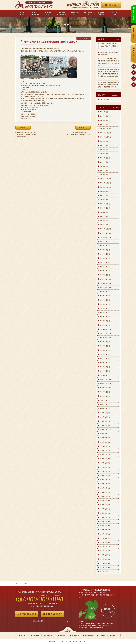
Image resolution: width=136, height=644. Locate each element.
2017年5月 (105, 559)
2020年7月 (105, 400)
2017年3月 (105, 567)
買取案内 (36, 635)
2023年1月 (105, 275)
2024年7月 (105, 200)
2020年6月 (105, 404)
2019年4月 (105, 463)
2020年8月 (105, 396)
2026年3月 (105, 116)
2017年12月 (105, 530)
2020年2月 (105, 421)
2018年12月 (105, 480)
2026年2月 (104, 120)
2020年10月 (105, 388)
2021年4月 (105, 363)
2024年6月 (105, 204)
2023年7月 (105, 250)
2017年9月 (105, 542)
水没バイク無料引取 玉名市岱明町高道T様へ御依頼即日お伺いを (51, 42)
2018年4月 (105, 513)
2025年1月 (105, 175)
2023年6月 (105, 254)
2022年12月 (105, 279)
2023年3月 (105, 267)
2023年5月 (105, 258)
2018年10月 (105, 488)
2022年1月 (105, 325)
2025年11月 (105, 133)
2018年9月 (105, 492)
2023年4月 (105, 262)
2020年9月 (105, 392)
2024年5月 (105, 208)
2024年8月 (105, 196)
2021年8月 (105, 346)
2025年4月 (105, 162)
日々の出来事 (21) (105, 99)
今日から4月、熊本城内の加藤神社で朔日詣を (108, 53)
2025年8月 (105, 145)
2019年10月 (105, 438)
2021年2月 (105, 371)
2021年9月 (105, 342)
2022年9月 (105, 292)
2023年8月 (105, 246)
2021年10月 (105, 338)
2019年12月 (105, 430)
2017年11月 (105, 534)
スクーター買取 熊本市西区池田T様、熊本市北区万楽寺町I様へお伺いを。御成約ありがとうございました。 (108, 62)
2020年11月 (105, 384)
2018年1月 (105, 526)
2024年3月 (105, 216)
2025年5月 (105, 158)
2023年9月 (105, 241)
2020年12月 (105, 379)
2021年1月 (105, 375)
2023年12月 (105, 229)
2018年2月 (105, 521)
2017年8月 (105, 547)
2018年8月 (105, 496)
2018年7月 (105, 501)
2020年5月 (105, 409)
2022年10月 (105, 287)
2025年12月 (105, 129)
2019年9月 (105, 442)
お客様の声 (76, 635)
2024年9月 (105, 191)
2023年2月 (105, 271)
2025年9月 (105, 141)
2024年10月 (105, 187)
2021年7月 (105, 350)
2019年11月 (105, 434)
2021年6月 (105, 354)
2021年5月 (105, 358)
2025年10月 (105, 137)
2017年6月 (105, 555)
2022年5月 (105, 308)
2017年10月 (105, 538)
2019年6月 (105, 455)
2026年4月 (104, 112)
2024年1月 (105, 225)
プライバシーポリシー (40, 621)
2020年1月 (105, 425)
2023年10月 (105, 237)
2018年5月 (105, 509)
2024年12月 (105, 179)
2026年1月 (105, 124)
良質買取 (62, 635)
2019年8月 (105, 446)
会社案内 (102, 635)
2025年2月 (105, 170)
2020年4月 (105, 413)
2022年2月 (105, 321)
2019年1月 (105, 476)
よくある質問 (89, 635)
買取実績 (49, 635)
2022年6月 (105, 304)
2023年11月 (105, 233)
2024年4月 (105, 212)
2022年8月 (105, 296)
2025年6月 (105, 154)
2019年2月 (105, 471)
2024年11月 (105, 183)
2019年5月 (105, 459)
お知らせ (115, 635)
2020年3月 (105, 417)
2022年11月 (105, 283)
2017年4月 (105, 563)
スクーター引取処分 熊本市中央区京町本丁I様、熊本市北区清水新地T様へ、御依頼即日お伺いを (108, 85)
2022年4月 (105, 313)
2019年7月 (105, 450)
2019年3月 (105, 467)
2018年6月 (105, 505)
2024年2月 (105, 221)
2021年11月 (105, 333)
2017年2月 (104, 572)
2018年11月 (105, 484)
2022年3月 (105, 317)
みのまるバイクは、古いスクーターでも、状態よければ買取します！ (108, 46)
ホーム (22, 81)
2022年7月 (105, 300)
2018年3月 (105, 517)
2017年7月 (105, 551)
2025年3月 (105, 166)
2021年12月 (105, 329)
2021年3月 (105, 367)
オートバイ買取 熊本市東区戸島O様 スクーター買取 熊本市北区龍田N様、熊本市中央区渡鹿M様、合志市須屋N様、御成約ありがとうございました (108, 74)
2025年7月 (105, 149)
